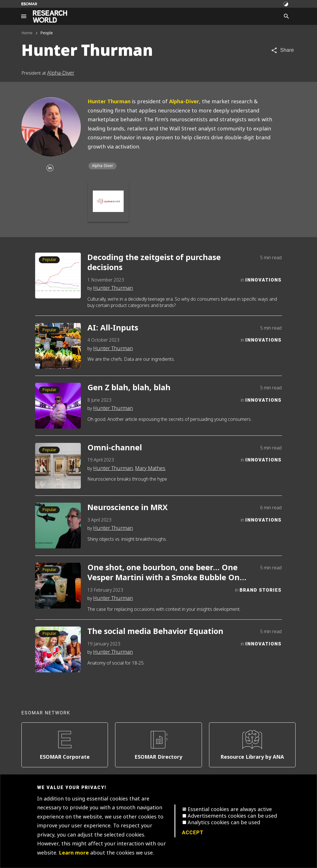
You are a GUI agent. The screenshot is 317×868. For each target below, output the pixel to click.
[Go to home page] (50, 16)
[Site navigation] (24, 16)
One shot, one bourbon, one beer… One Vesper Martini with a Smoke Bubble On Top (163, 573)
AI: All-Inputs (113, 328)
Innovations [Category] (263, 280)
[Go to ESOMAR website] (29, 4)
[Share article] (282, 50)
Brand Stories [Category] (261, 590)
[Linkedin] (50, 168)
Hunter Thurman (109, 102)
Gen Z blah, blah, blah (129, 388)
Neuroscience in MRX (128, 508)
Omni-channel (115, 448)
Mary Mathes (150, 468)
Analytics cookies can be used (224, 823)
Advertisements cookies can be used (232, 816)
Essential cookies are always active (230, 809)
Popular (49, 260)
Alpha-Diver (61, 73)
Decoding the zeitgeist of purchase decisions (154, 263)
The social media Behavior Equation (155, 632)
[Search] (286, 16)
